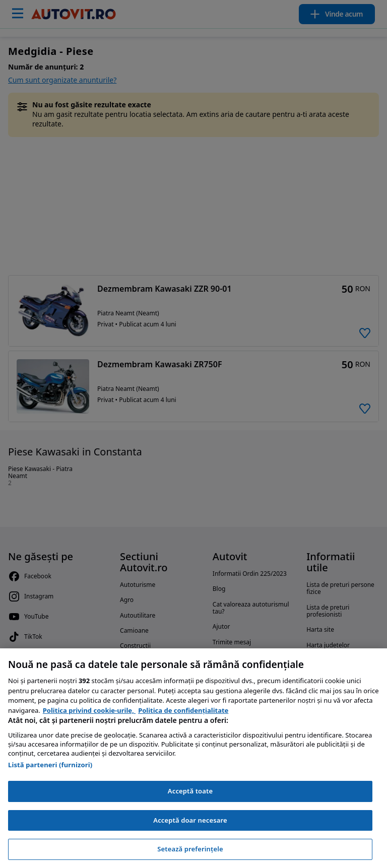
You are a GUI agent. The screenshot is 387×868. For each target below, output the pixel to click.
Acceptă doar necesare (190, 820)
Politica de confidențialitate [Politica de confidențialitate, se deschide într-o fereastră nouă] (183, 710)
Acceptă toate (190, 791)
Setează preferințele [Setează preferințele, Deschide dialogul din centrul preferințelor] (190, 849)
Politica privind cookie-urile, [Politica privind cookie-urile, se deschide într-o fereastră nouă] (89, 710)
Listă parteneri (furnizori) (50, 765)
